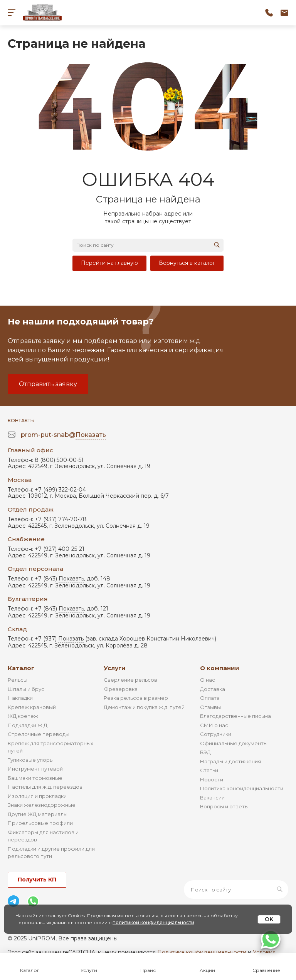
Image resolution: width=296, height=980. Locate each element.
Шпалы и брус (26, 689)
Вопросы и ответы (224, 806)
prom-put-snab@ (63, 435)
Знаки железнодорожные (42, 805)
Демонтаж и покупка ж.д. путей (144, 707)
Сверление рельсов (130, 680)
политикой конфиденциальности (153, 922)
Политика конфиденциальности (242, 788)
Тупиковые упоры (31, 760)
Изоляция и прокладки (37, 796)
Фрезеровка (121, 689)
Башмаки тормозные (35, 778)
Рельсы (18, 680)
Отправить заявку (48, 384)
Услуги (115, 668)
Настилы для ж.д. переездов (45, 787)
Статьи (209, 770)
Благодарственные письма (235, 716)
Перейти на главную (109, 263)
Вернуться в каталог (187, 263)
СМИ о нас (214, 725)
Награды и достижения (230, 761)
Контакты (21, 421)
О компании (220, 668)
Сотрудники (216, 734)
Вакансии (212, 798)
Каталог (21, 668)
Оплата (210, 698)
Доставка (213, 689)
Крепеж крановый (32, 707)
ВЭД (205, 752)
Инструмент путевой (35, 769)
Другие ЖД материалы (38, 814)
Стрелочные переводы (39, 734)
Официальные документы (234, 743)
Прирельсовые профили (40, 823)
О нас (208, 680)
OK (269, 919)
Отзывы (210, 707)
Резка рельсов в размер (136, 698)
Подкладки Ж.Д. (28, 725)
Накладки (20, 698)
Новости (212, 779)
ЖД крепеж (23, 716)
